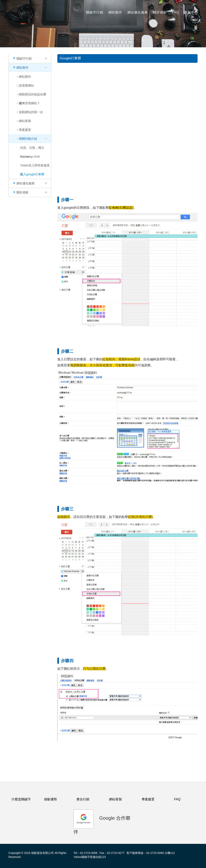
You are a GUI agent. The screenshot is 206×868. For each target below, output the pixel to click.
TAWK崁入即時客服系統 (35, 167)
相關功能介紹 (28, 139)
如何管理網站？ (29, 103)
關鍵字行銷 (95, 12)
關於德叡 (160, 12)
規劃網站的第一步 (31, 112)
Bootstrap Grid (30, 157)
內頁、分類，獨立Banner (32, 149)
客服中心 (191, 12)
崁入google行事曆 (32, 174)
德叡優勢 (50, 799)
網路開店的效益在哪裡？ (32, 96)
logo (16, 10)
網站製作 (115, 12)
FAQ (176, 12)
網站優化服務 (138, 12)
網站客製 (25, 121)
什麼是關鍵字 (21, 799)
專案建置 (25, 130)
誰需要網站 (26, 85)
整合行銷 (83, 799)
